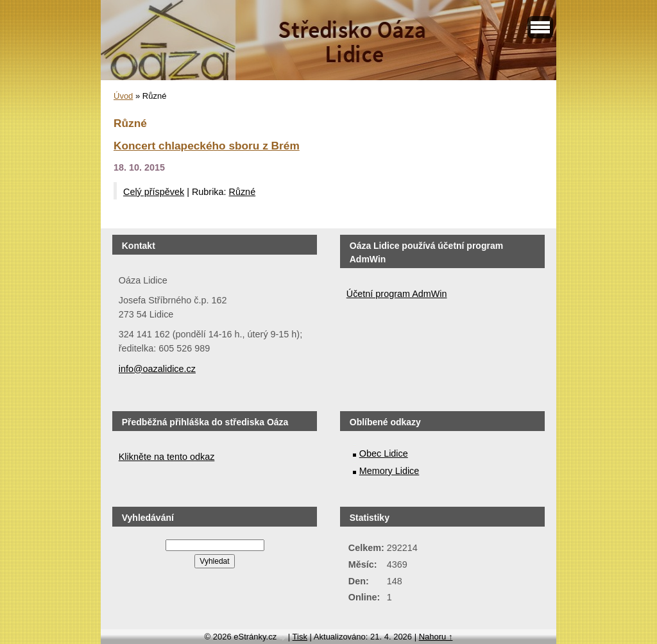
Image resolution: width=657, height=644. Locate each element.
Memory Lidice (389, 471)
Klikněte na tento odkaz (167, 457)
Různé (243, 192)
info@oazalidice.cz (157, 369)
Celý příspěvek (154, 192)
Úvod (123, 96)
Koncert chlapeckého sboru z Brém (207, 146)
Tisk (300, 637)
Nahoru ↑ (436, 637)
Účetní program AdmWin (397, 294)
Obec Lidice (384, 453)
